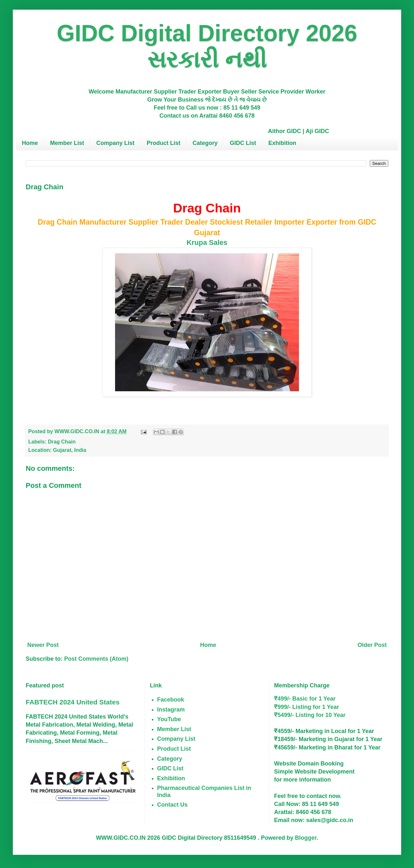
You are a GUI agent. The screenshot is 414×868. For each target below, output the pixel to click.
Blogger (306, 838)
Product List (164, 143)
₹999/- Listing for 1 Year (307, 707)
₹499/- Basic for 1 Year (305, 699)
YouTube (169, 719)
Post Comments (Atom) (96, 659)
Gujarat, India (69, 450)
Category (205, 143)
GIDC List (243, 143)
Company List (115, 143)
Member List (67, 143)
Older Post (372, 645)
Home (30, 143)
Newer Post (43, 645)
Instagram (171, 710)
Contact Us (172, 805)
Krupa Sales (207, 242)
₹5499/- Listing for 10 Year (310, 715)
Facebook (171, 700)
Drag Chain (62, 442)
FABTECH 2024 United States (73, 702)
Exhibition (282, 143)
